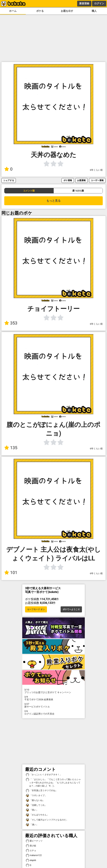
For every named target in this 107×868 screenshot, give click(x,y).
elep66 (31, 860)
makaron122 (34, 855)
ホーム (13, 11)
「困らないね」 (35, 800)
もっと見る (53, 201)
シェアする (9, 180)
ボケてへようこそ (71, 609)
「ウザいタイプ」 (36, 796)
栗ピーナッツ (34, 841)
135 (11, 448)
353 (11, 323)
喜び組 (31, 846)
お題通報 (81, 180)
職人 (94, 11)
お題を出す (67, 11)
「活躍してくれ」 (36, 805)
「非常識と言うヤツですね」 (42, 791)
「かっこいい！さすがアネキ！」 (44, 775)
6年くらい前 (96, 170)
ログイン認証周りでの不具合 (53, 712)
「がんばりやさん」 (37, 815)
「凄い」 (32, 825)
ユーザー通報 (97, 180)
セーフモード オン (36, 609)
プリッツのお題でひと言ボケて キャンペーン (53, 691)
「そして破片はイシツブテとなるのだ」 (47, 820)
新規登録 (84, 3)
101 (11, 573)
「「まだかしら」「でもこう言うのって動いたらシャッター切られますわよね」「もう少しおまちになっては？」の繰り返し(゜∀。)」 (53, 782)
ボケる (40, 11)
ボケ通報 (68, 180)
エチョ (31, 851)
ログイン (99, 3)
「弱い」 (32, 810)
